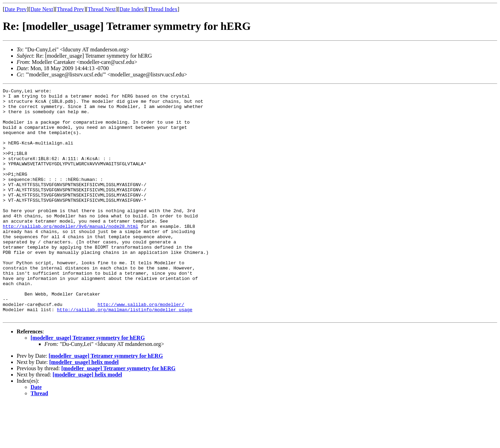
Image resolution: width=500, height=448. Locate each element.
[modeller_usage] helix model (84, 408)
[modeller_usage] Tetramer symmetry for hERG (88, 384)
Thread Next (102, 9)
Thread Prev (70, 9)
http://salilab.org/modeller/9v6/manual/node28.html (70, 254)
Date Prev (16, 9)
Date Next (42, 9)
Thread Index (162, 9)
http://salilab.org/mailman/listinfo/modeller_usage (125, 354)
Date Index (132, 9)
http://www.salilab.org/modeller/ (141, 348)
